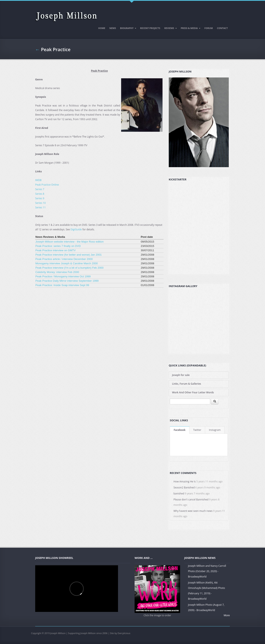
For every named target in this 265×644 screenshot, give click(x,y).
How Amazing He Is (185, 481)
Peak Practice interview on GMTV (55, 250)
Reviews (170, 29)
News (113, 28)
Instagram (215, 430)
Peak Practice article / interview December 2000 (64, 259)
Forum (209, 28)
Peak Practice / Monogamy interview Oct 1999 (63, 276)
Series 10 (40, 203)
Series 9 (40, 198)
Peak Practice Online (47, 185)
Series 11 (40, 207)
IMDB (38, 180)
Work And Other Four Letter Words (193, 392)
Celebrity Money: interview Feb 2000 (57, 272)
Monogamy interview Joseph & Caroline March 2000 (67, 263)
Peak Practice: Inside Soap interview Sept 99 (62, 285)
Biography (127, 29)
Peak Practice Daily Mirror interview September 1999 (67, 281)
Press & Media (190, 29)
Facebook (180, 430)
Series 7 (40, 189)
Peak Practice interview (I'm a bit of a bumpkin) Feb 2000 (69, 268)
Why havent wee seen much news (193, 511)
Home (102, 28)
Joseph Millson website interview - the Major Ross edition (69, 242)
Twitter (197, 430)
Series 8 (40, 194)
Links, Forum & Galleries (187, 384)
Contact (222, 28)
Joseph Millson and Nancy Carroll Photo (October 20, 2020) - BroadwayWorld (207, 571)
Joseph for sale (181, 375)
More (227, 615)
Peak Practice (56, 49)
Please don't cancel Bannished (191, 500)
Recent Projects (150, 28)
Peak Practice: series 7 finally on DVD (58, 246)
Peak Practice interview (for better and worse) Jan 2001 (69, 255)
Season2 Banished (184, 488)
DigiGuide (76, 229)
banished (179, 494)
